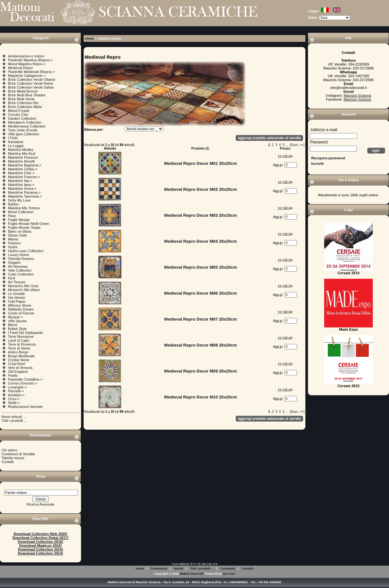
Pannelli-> (16, 391)
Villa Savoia (17, 321)
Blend (12, 325)
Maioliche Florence (23, 157)
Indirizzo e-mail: (324, 130)
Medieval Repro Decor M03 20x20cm (201, 215)
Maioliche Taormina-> (25, 196)
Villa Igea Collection (23, 134)
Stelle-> (14, 403)
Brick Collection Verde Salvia (31, 87)
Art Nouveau (18, 266)
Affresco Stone (19, 305)
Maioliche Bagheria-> (25, 165)
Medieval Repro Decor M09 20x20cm (201, 371)
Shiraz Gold (17, 235)
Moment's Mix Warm (24, 290)
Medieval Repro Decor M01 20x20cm (201, 163)
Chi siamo (9, 450)
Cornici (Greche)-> (23, 383)
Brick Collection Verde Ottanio (31, 80)
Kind (11, 278)
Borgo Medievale (21, 356)
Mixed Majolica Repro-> (27, 64)
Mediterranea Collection (27, 126)
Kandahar (16, 142)
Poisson (14, 243)
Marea (13, 239)
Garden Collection (22, 118)
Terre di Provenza (22, 344)
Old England (18, 372)
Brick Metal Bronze (23, 91)
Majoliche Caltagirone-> (27, 76)
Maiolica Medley (21, 150)
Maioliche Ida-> (20, 181)
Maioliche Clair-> (21, 173)
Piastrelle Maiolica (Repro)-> (30, 60)
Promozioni (159, 569)
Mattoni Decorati (191, 574)
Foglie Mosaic (19, 220)
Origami (14, 263)
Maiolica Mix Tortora (24, 208)
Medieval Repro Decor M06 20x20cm (201, 293)
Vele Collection (20, 270)
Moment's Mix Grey (23, 286)
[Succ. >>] (297, 145)
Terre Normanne (21, 337)
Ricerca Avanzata (40, 504)
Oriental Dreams (21, 259)
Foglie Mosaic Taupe (24, 227)
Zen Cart (229, 574)
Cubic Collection (21, 274)
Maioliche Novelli (21, 161)
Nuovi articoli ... (13, 417)
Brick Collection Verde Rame (30, 83)
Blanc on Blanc (20, 231)
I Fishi (12, 138)
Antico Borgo (18, 352)
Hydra (12, 247)
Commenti (228, 569)
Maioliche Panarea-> (24, 192)
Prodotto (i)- (200, 148)
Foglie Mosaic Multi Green (29, 224)
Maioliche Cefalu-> (23, 169)
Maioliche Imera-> (22, 189)
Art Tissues (17, 282)
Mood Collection (21, 212)
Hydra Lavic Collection (25, 251)
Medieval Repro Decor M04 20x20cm (201, 241)
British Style (17, 329)
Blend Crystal (18, 111)
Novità (179, 569)
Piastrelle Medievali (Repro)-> (31, 72)
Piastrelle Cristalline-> (25, 379)
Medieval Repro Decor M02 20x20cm (201, 189)
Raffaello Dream (21, 309)
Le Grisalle (16, 294)
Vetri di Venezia (20, 368)
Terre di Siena (19, 348)
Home (89, 38)
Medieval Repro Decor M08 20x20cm (201, 345)
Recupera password (328, 158)
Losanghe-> (17, 387)
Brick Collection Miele (25, 107)
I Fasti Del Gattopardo (25, 333)
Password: (319, 142)
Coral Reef (16, 364)
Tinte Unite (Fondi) (23, 130)
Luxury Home (18, 255)
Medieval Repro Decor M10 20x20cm (201, 397)
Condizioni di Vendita (18, 454)
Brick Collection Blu (23, 103)
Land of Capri (18, 340)
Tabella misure (13, 458)
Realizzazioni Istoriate (25, 407)
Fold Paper (17, 301)
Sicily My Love (19, 200)
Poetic (13, 375)
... (287, 145)
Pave (12, 216)
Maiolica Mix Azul (21, 153)
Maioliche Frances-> (24, 177)
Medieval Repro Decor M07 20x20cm (201, 319)
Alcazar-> (15, 317)
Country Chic (18, 115)
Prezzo (285, 148)
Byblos (13, 204)
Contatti (7, 462)
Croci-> (14, 399)
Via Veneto (16, 298)
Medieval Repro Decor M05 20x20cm (201, 267)
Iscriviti (318, 164)
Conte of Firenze (21, 313)
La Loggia (16, 146)
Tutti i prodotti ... (14, 421)
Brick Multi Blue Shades (27, 95)
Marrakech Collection (24, 122)
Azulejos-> (16, 395)
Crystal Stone (18, 360)
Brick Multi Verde (21, 99)
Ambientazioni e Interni (26, 56)
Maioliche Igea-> (21, 185)
